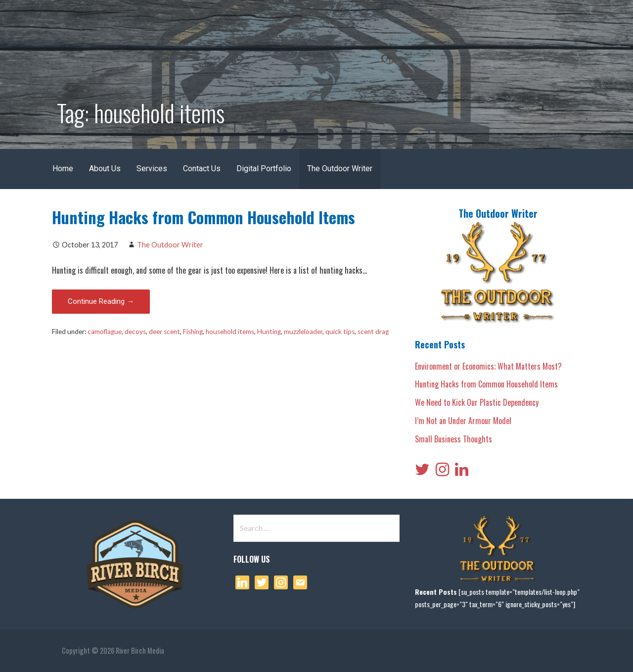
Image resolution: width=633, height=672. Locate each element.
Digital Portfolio (264, 168)
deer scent (164, 332)
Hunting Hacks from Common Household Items (203, 217)
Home (63, 168)
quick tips (340, 332)
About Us (105, 168)
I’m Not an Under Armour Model (463, 421)
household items (230, 332)
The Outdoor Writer (340, 168)
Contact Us (202, 168)
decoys (135, 332)
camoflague (105, 332)
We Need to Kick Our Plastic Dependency (477, 402)
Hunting (269, 332)
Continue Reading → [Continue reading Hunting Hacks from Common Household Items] (101, 301)
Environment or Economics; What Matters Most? (488, 366)
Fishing (193, 332)
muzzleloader (303, 332)
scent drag (373, 332)
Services (152, 168)
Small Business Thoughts (453, 439)
